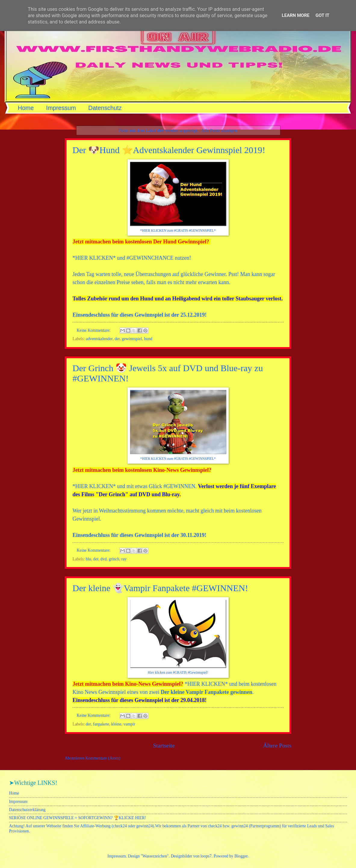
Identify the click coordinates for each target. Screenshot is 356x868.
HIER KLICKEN (94, 258)
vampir (129, 724)
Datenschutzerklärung (27, 810)
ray (124, 559)
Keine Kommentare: (94, 330)
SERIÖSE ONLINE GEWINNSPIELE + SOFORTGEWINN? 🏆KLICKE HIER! (77, 818)
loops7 (206, 856)
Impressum (61, 108)
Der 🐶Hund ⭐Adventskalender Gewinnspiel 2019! (169, 150)
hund (148, 339)
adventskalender (99, 339)
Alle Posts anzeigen (219, 130)
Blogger (241, 856)
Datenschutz (105, 108)
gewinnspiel (132, 339)
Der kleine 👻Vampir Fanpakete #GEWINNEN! (160, 588)
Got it (322, 15)
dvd (104, 559)
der (117, 339)
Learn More (296, 15)
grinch (114, 559)
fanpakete (101, 724)
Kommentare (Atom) (103, 758)
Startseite (164, 746)
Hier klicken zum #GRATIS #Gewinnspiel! (178, 673)
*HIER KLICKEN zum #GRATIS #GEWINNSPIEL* (178, 231)
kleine (116, 724)
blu (88, 559)
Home (26, 108)
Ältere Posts (277, 746)
